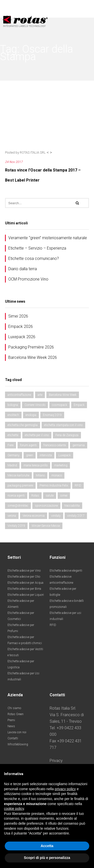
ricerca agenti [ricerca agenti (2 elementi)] (16, 496)
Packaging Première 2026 (31, 347)
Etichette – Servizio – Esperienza (37, 248)
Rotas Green (16, 714)
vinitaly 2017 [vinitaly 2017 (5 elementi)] (76, 516)
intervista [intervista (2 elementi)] (46, 455)
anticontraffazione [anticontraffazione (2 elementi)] (19, 395)
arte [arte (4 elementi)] (40, 395)
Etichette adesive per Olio (24, 577)
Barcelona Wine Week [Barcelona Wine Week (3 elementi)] (63, 395)
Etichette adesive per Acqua (25, 583)
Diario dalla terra (23, 269)
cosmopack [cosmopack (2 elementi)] (60, 405)
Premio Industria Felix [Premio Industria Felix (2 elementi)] (54, 485)
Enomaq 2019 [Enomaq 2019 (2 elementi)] (52, 415)
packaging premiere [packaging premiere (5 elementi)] (20, 485)
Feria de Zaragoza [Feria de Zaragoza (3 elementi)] (67, 435)
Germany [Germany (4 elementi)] (14, 455)
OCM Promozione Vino (28, 279)
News (11, 726)
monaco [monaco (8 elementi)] (57, 475)
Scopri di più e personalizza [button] (47, 858)
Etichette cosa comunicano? (34, 258)
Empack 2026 (21, 326)
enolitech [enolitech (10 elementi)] (13, 415)
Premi (11, 720)
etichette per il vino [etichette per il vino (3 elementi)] (37, 435)
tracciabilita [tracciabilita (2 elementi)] (72, 506)
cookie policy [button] (14, 809)
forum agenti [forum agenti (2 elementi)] (28, 445)
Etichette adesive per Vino (24, 571)
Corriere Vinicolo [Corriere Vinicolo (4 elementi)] (35, 405)
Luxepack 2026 (22, 337)
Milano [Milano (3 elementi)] (40, 475)
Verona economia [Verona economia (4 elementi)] (34, 516)
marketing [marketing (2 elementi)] (61, 465)
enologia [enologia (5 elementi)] (31, 415)
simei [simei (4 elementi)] (64, 496)
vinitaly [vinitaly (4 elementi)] (56, 516)
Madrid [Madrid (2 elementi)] (12, 465)
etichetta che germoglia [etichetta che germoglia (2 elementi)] (23, 425)
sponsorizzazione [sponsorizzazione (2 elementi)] (46, 506)
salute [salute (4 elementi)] (50, 496)
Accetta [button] (47, 846)
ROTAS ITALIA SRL (33, 152)
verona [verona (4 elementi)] (12, 516)
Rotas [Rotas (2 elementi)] (35, 496)
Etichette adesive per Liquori (26, 595)
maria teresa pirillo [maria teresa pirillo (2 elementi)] (36, 465)
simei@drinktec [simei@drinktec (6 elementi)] (18, 506)
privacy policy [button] (65, 789)
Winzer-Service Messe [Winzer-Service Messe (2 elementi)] (46, 526)
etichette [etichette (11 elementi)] (13, 435)
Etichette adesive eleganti (66, 571)
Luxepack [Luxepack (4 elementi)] (65, 455)
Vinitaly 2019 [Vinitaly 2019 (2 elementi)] (16, 526)
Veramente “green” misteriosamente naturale (48, 238)
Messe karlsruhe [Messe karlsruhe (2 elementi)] (18, 475)
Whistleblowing (18, 744)
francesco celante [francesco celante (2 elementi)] (55, 445)
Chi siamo (14, 708)
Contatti (13, 738)
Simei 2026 (18, 316)
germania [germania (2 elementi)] (79, 445)
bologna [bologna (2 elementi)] (13, 405)
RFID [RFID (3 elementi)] (78, 485)
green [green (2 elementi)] (30, 455)
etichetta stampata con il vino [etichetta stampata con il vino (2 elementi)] (63, 425)
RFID (53, 625)
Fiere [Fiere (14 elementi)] (11, 445)
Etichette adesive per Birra (24, 589)
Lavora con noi (17, 732)
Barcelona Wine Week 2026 (33, 357)
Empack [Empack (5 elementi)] (79, 405)
